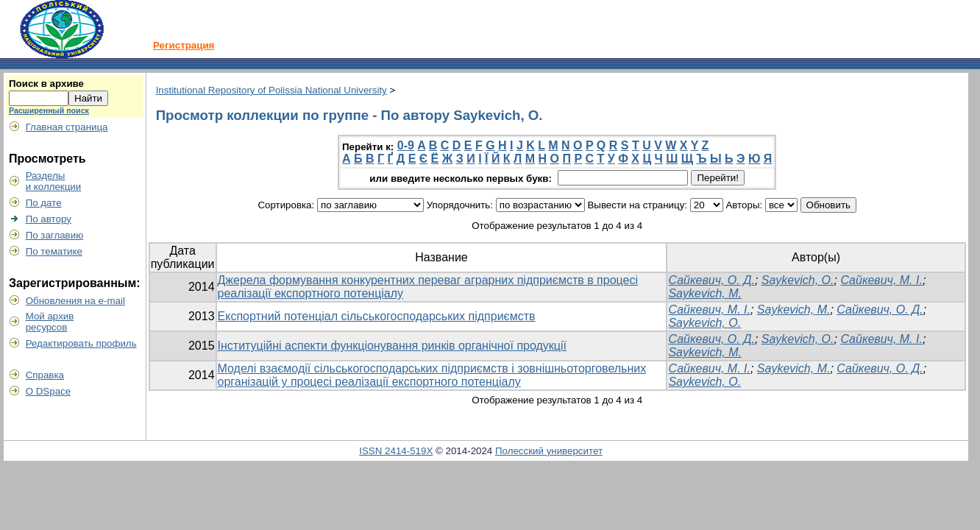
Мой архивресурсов (50, 322)
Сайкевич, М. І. (881, 280)
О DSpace (49, 391)
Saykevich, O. (798, 280)
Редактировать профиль (81, 343)
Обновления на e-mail (75, 301)
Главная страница (67, 127)
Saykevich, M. (705, 293)
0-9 (406, 145)
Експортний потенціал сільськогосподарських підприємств (377, 316)
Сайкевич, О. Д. (711, 280)
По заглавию (55, 235)
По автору (49, 219)
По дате (44, 203)
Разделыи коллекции (54, 181)
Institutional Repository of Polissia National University (271, 90)
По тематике (54, 251)
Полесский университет (549, 451)
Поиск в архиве (46, 84)
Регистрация (184, 45)
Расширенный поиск (49, 110)
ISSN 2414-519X (396, 451)
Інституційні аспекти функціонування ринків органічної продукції (392, 346)
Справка (45, 375)
